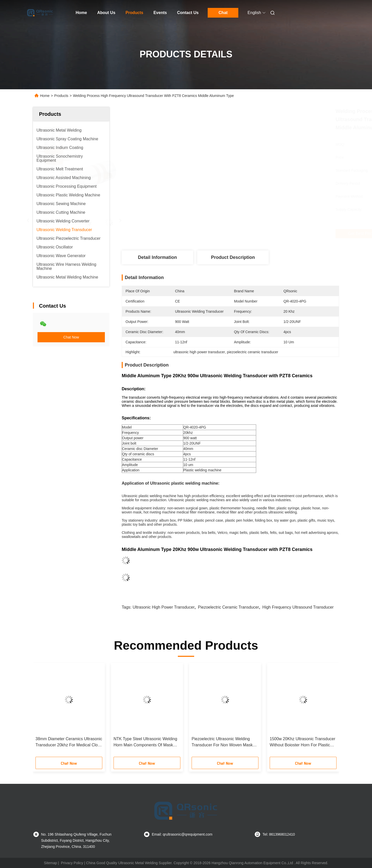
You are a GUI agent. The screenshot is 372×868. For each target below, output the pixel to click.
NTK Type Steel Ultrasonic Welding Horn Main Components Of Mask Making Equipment (145, 742)
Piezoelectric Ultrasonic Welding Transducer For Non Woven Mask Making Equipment (222, 742)
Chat (223, 13)
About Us (106, 13)
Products (134, 13)
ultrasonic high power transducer (164, 607)
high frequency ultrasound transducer (298, 607)
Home (81, 13)
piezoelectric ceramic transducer (228, 607)
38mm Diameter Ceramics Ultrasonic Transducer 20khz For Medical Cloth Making (69, 742)
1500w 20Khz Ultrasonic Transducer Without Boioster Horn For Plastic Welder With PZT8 (302, 742)
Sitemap (50, 863)
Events (160, 13)
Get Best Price (259, 234)
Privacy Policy (72, 863)
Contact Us (188, 13)
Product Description (233, 257)
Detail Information (157, 257)
